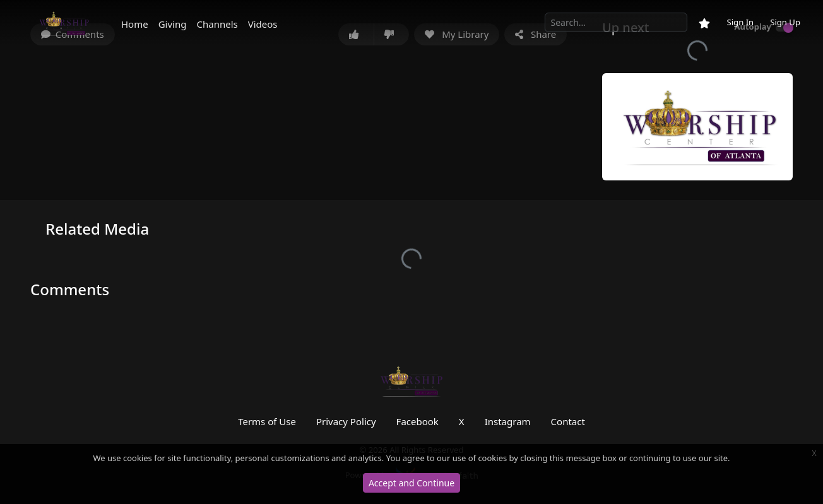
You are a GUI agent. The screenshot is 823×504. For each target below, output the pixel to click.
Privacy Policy (346, 421)
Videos (263, 24)
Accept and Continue (411, 483)
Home (135, 24)
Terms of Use (267, 421)
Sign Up (785, 22)
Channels (217, 24)
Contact (568, 421)
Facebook (417, 421)
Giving (173, 24)
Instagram (508, 421)
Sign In (740, 22)
